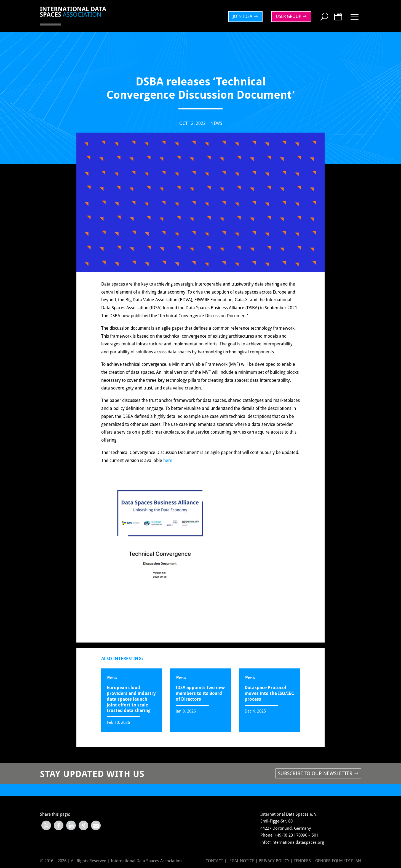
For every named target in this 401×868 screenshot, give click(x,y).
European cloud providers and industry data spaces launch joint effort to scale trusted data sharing (131, 699)
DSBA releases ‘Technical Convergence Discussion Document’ (128, 790)
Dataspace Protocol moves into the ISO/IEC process (269, 693)
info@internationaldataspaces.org (292, 842)
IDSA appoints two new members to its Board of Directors (200, 693)
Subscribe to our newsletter (315, 773)
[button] (46, 825)
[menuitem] (247, 17)
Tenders (302, 861)
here (168, 465)
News (216, 128)
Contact (214, 861)
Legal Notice (241, 861)
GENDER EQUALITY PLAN (338, 861)
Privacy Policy (275, 861)
